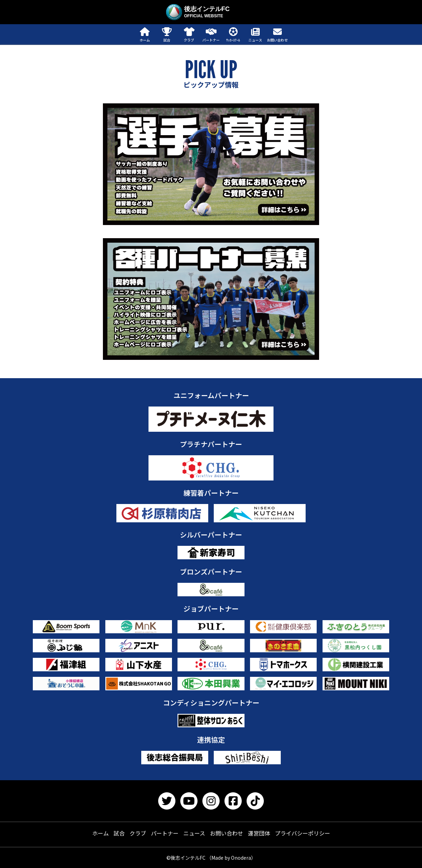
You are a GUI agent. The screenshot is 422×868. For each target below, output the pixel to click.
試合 (119, 833)
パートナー (165, 833)
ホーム (100, 833)
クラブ (138, 833)
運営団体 (259, 833)
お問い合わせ (227, 833)
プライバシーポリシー (303, 833)
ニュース (194, 833)
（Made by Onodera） (231, 858)
